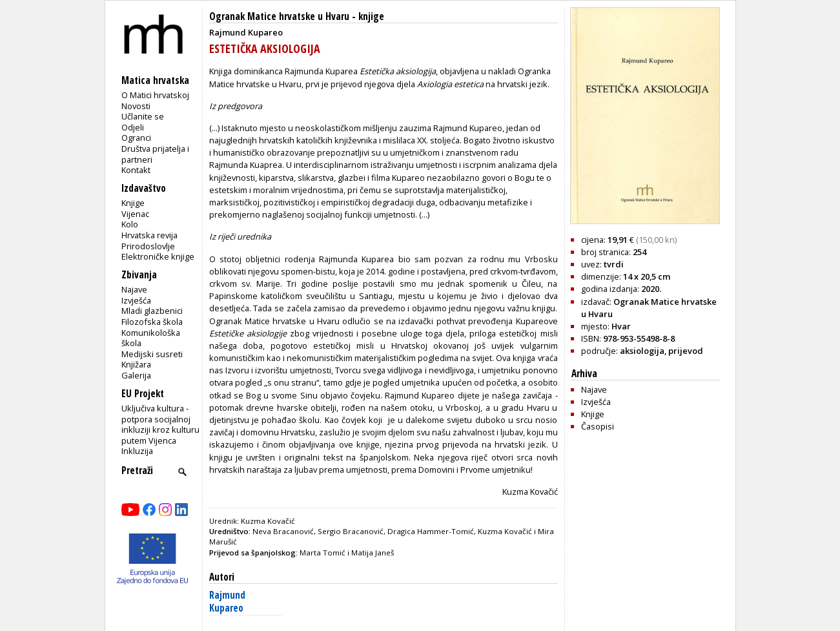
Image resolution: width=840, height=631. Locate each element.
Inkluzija (137, 451)
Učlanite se (143, 116)
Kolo (130, 224)
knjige (371, 16)
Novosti (136, 106)
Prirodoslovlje (148, 246)
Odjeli (133, 127)
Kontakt (136, 170)
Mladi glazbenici (152, 311)
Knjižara (136, 364)
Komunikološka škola (151, 338)
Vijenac (135, 214)
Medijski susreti (152, 354)
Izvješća (136, 300)
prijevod (686, 351)
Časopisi (598, 426)
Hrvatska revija (149, 235)
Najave (134, 289)
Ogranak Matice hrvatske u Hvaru (279, 16)
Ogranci (136, 138)
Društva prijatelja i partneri (155, 154)
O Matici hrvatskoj (155, 95)
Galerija (136, 375)
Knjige (133, 203)
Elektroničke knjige (158, 256)
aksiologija (642, 351)
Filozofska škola (152, 322)
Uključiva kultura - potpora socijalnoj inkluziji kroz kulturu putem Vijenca (160, 424)
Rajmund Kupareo (227, 602)
